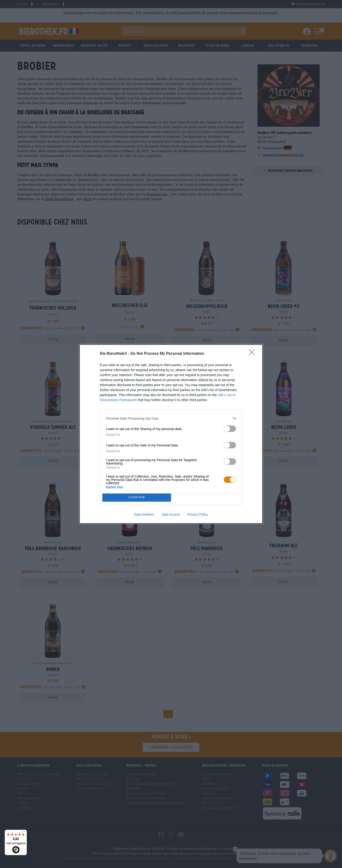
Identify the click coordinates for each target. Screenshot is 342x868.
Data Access (171, 514)
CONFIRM (137, 498)
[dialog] (171, 434)
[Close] (253, 354)
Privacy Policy (198, 514)
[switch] (230, 429)
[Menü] (24, 833)
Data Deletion (144, 514)
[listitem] (171, 418)
